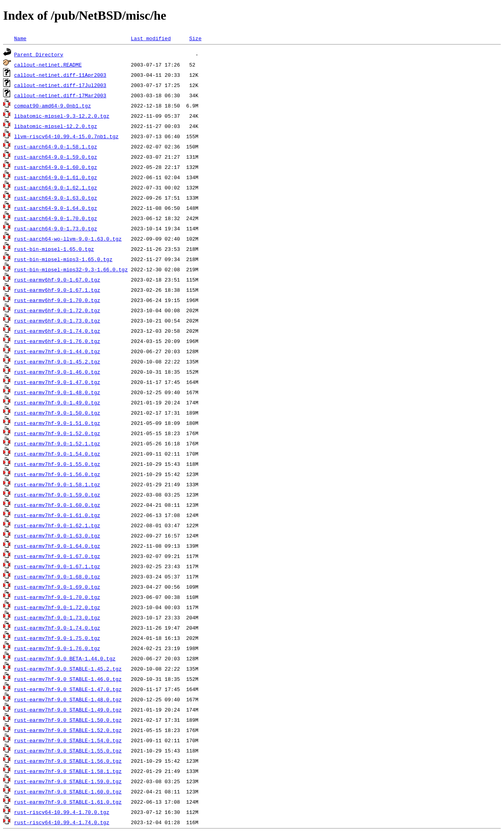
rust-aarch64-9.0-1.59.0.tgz (56, 157)
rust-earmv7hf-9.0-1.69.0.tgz (57, 587)
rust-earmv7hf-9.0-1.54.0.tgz (57, 454)
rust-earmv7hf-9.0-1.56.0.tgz (57, 474)
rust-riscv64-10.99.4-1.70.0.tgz (62, 812)
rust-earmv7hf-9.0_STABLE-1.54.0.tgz (68, 740)
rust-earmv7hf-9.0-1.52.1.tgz (57, 443)
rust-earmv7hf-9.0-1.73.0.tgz (57, 617)
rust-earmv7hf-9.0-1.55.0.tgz (57, 464)
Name (20, 38)
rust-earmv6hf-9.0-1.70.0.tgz (57, 300)
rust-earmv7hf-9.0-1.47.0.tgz (57, 382)
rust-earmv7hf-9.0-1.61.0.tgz (57, 515)
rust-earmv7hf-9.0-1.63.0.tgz (57, 536)
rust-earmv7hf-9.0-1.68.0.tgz (57, 576)
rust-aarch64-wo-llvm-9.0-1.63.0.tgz (68, 239)
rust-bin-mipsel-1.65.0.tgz (54, 249)
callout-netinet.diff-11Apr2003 (60, 75)
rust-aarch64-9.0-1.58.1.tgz (56, 146)
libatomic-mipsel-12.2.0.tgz (56, 126)
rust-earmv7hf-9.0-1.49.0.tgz (57, 402)
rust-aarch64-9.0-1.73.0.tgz (56, 228)
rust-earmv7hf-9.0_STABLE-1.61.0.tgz (68, 802)
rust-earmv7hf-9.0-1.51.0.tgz (57, 423)
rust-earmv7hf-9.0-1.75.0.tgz (57, 638)
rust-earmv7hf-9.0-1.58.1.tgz (57, 484)
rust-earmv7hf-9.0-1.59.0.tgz (57, 495)
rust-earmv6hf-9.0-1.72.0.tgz (57, 310)
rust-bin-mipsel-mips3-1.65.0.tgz (63, 259)
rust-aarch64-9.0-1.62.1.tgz (56, 187)
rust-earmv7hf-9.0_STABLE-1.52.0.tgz (68, 730)
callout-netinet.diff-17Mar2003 (60, 95)
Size (195, 38)
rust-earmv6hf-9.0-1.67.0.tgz (57, 280)
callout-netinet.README (48, 65)
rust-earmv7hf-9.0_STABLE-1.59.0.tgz (68, 781)
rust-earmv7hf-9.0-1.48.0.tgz (57, 392)
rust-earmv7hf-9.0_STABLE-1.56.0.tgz (68, 761)
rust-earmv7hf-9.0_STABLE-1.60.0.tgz (68, 791)
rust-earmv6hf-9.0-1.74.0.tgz (57, 331)
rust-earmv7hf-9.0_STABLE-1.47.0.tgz (68, 689)
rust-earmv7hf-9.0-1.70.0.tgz (57, 597)
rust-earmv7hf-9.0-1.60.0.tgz (57, 505)
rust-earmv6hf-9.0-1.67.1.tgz (57, 290)
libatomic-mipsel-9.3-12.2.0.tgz (62, 116)
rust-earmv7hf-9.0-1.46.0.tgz (57, 372)
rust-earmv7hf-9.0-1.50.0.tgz (57, 413)
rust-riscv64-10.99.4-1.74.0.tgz (62, 822)
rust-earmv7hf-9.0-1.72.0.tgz (57, 607)
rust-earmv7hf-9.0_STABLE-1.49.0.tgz (68, 710)
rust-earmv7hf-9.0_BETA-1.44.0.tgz (65, 658)
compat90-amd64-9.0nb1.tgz (53, 106)
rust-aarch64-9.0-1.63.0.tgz (56, 198)
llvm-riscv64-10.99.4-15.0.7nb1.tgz (66, 136)
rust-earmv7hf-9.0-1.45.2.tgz (57, 361)
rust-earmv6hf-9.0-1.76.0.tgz (57, 341)
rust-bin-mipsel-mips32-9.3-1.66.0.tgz (71, 269)
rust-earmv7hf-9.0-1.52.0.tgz (57, 433)
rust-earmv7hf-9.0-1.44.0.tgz (57, 351)
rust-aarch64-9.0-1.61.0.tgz (56, 177)
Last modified (151, 38)
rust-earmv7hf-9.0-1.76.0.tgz (57, 648)
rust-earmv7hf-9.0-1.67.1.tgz (57, 566)
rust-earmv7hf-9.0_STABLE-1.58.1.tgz (68, 771)
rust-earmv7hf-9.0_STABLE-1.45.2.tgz (68, 669)
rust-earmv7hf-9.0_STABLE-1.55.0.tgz (68, 751)
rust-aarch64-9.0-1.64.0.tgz (56, 208)
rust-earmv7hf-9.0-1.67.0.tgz (57, 556)
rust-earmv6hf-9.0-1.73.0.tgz (57, 321)
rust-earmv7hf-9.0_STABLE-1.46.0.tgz (68, 679)
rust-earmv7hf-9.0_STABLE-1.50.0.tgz (68, 720)
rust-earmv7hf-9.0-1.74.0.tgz (57, 628)
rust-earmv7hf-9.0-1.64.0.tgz (57, 546)
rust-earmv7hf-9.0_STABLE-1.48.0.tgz (68, 699)
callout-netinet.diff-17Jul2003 (60, 85)
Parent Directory (39, 54)
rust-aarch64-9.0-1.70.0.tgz (56, 218)
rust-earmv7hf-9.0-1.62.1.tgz (57, 525)
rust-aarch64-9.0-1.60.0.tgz (56, 167)
